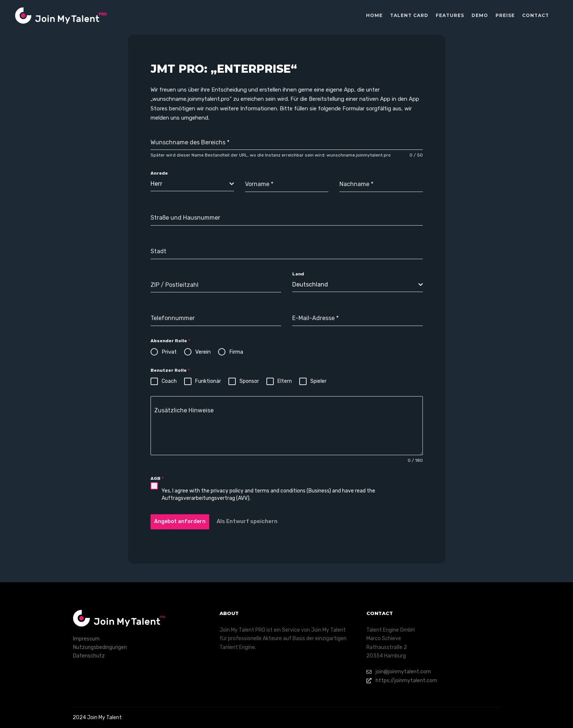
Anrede (159, 173)
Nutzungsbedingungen (100, 647)
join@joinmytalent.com (399, 672)
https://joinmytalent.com (402, 681)
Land (298, 274)
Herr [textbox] (156, 184)
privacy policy (227, 491)
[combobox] (192, 184)
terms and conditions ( (282, 491)
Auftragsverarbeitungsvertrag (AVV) (206, 498)
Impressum (86, 639)
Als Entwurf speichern (247, 521)
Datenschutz (89, 656)
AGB (157, 478)
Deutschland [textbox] (310, 284)
